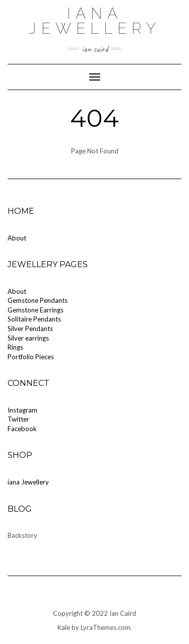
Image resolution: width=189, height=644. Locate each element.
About (17, 238)
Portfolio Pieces (31, 357)
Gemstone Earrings (36, 310)
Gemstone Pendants (38, 300)
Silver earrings (28, 338)
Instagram (22, 410)
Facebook (22, 429)
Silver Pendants (30, 329)
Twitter (18, 419)
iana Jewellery (95, 21)
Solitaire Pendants (34, 319)
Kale (64, 627)
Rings (15, 347)
